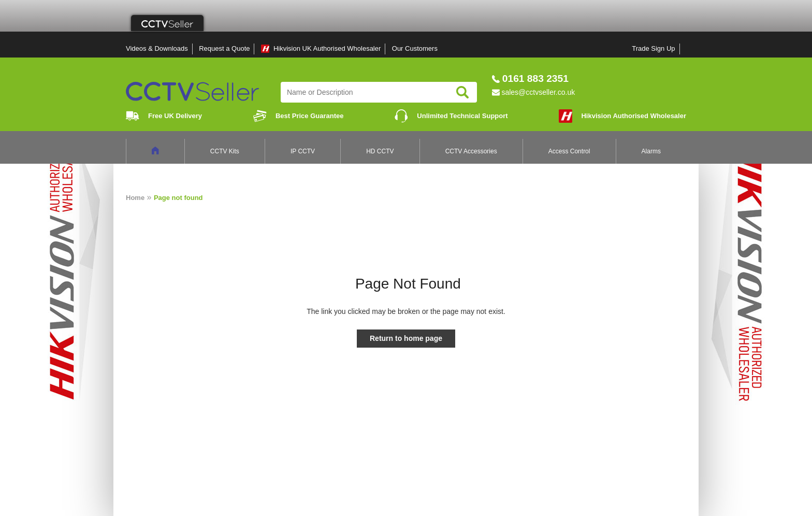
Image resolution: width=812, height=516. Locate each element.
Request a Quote (224, 48)
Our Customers (415, 48)
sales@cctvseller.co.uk (538, 92)
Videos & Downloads (157, 48)
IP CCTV (303, 151)
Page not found (178, 198)
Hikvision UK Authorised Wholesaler (327, 48)
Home (135, 198)
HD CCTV (380, 151)
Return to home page (406, 338)
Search (462, 92)
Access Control (569, 151)
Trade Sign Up (653, 48)
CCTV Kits (225, 151)
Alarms (651, 151)
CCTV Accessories (471, 151)
